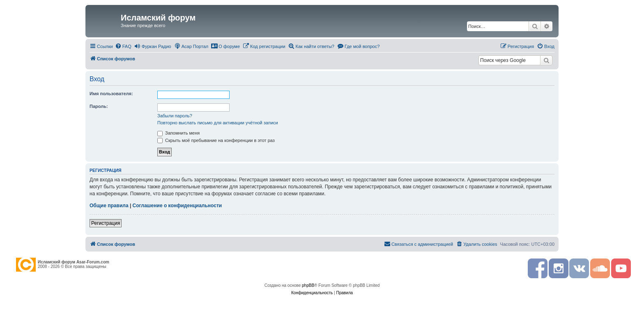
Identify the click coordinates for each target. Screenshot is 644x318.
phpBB (308, 285)
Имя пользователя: (111, 94)
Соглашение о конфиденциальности (177, 206)
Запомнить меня (178, 133)
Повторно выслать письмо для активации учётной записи (218, 123)
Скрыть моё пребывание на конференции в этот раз (216, 140)
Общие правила (109, 206)
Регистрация (106, 223)
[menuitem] (123, 46)
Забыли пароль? (175, 116)
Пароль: (99, 106)
